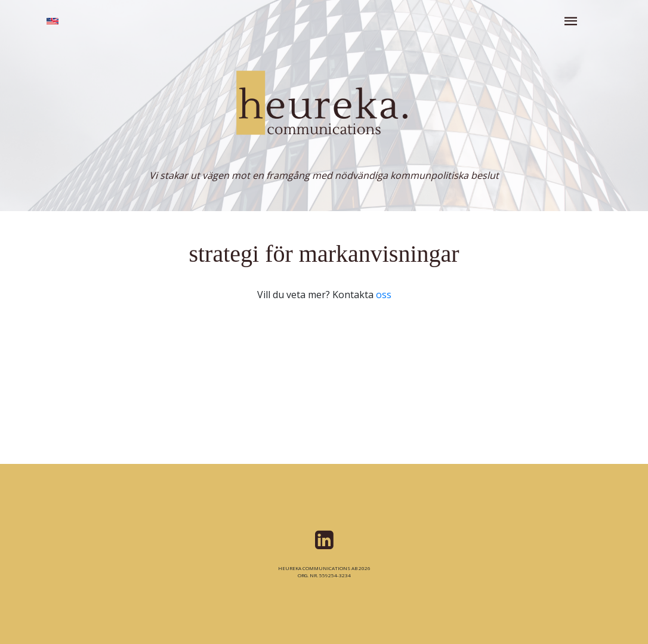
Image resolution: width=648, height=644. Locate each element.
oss (384, 295)
